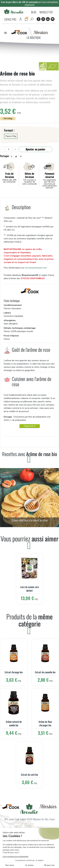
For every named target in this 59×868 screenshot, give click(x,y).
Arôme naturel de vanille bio (14, 723)
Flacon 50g (11, 136)
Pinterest (43, 19)
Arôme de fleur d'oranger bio (45, 723)
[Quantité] (9, 149)
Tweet (16, 157)
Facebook (39, 19)
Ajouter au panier (35, 149)
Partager (11, 157)
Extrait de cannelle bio (45, 672)
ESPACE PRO (10, 19)
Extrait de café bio (29, 775)
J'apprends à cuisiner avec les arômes (30, 426)
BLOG (34, 12)
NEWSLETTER (46, 12)
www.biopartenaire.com (36, 268)
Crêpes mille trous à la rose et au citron (30, 520)
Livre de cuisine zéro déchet (29, 589)
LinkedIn (48, 19)
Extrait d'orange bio (14, 672)
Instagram (53, 19)
